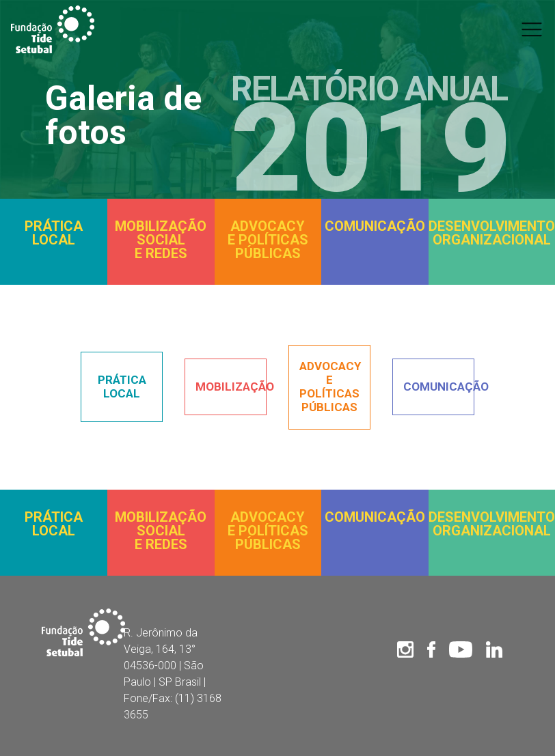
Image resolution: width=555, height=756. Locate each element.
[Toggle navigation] (532, 29)
